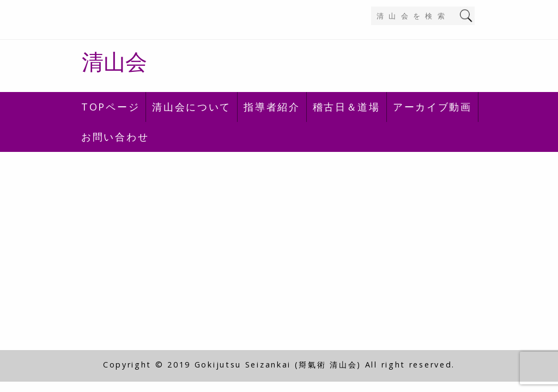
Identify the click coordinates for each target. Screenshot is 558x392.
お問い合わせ (115, 137)
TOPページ (110, 107)
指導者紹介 (272, 107)
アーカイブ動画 (432, 107)
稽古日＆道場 (347, 107)
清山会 (114, 61)
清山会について (192, 107)
